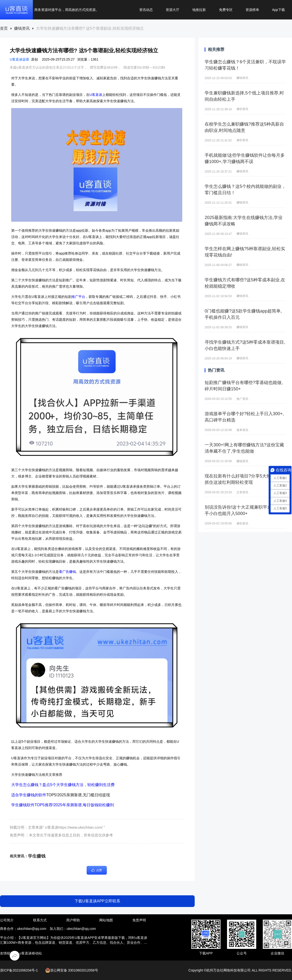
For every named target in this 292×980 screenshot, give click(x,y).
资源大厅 (173, 10)
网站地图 (106, 920)
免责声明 (139, 920)
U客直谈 (96, 95)
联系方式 (40, 920)
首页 (4, 28)
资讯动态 (146, 10)
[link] (4, 29)
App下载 (278, 10)
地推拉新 (199, 10)
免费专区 (226, 10)
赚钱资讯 (22, 28)
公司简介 (7, 920)
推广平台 (78, 297)
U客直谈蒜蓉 (19, 59)
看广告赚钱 (67, 572)
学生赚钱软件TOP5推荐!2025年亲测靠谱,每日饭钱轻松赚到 (63, 805)
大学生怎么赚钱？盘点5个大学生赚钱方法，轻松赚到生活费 (63, 785)
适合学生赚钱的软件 (29, 795)
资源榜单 (252, 10)
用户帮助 (73, 920)
